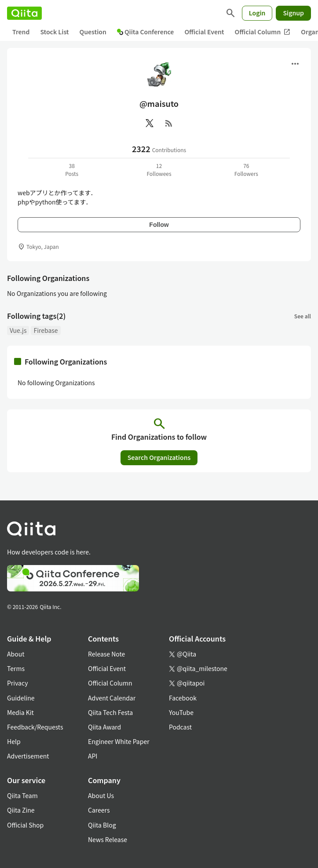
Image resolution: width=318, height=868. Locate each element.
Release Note (106, 654)
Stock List (54, 32)
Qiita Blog (102, 825)
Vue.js (18, 330)
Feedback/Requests (35, 727)
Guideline (21, 698)
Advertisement (28, 756)
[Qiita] (24, 13)
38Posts (72, 170)
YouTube (181, 712)
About (16, 654)
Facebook (183, 698)
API (93, 756)
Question (93, 32)
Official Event (204, 32)
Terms (16, 668)
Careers (99, 810)
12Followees (159, 170)
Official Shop (25, 825)
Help (14, 741)
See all (303, 316)
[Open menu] (295, 64)
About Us (101, 795)
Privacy (17, 683)
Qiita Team (22, 795)
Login (257, 13)
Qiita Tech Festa (110, 712)
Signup (293, 13)
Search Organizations (159, 457)
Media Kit (20, 712)
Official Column (263, 32)
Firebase (46, 330)
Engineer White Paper (119, 741)
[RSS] (169, 123)
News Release (108, 839)
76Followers (246, 170)
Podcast (180, 727)
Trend (21, 32)
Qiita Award (104, 727)
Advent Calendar (112, 698)
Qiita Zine (21, 810)
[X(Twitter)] (150, 123)
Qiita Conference (146, 32)
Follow (159, 225)
